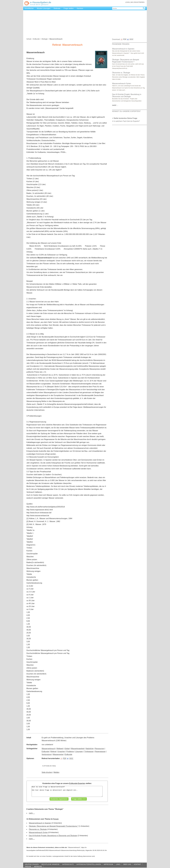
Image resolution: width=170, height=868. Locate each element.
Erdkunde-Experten (77, 783)
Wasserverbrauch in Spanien (40, 823)
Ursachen (61, 751)
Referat (53, 751)
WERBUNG (38, 866)
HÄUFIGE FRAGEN (32, 864)
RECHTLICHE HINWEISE (50, 864)
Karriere (80, 8)
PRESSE (28, 866)
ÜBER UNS (127, 864)
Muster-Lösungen (44, 8)
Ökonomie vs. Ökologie (38, 829)
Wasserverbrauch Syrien (38, 832)
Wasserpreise (58, 754)
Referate (57, 8)
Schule (29, 39)
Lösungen (79, 751)
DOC (70, 758)
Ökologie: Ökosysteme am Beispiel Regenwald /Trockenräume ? (54, 826)
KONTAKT (137, 864)
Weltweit (60, 749)
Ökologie (45, 39)
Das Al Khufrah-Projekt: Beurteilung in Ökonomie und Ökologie (53, 836)
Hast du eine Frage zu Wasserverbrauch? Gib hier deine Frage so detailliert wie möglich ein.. (67, 791)
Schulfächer (29, 8)
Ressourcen (100, 749)
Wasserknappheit (78, 749)
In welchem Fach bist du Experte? (127, 121)
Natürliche (90, 749)
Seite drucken (47, 772)
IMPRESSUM (108, 864)
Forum (56, 819)
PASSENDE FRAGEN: (121, 44)
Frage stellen (69, 8)
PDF (63, 758)
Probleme (70, 751)
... (115, 105)
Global (67, 749)
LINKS (118, 864)
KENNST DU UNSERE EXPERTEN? (126, 111)
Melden (56, 772)
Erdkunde (36, 39)
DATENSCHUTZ (68, 864)
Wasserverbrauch (48, 749)
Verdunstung (47, 754)
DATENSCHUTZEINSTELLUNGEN (89, 864)
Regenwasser (100, 751)
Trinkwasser (89, 751)
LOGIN (127, 2)
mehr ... (32, 813)
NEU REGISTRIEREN (138, 2)
